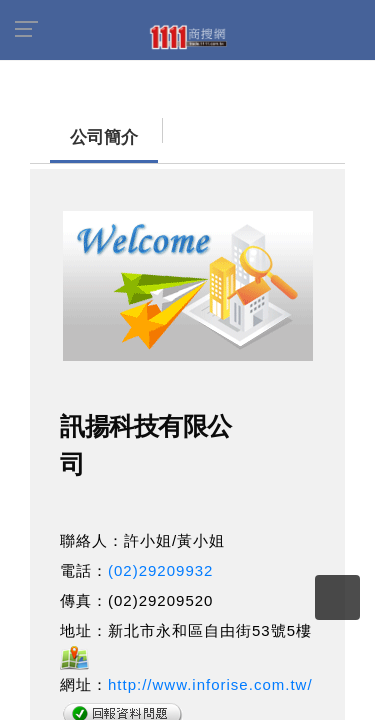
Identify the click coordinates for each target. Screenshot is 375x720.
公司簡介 (65, 127)
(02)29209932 (160, 560)
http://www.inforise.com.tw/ (210, 674)
